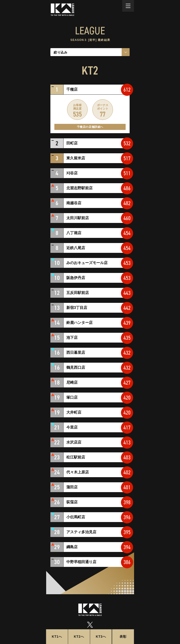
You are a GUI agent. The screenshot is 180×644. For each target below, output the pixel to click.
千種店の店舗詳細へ (90, 127)
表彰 (123, 637)
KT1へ (57, 637)
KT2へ (79, 637)
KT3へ (101, 637)
